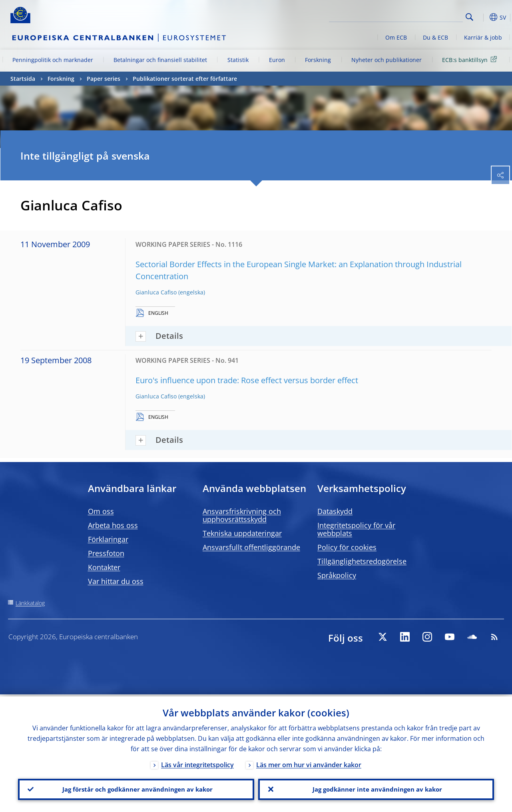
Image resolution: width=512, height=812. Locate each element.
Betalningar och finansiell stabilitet (160, 60)
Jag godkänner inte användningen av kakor (376, 788)
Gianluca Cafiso (156, 292)
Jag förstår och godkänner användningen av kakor (136, 788)
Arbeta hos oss (113, 525)
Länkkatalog (30, 603)
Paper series (104, 79)
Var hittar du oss (116, 581)
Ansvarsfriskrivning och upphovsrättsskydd (242, 515)
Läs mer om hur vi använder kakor (309, 763)
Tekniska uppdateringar (242, 533)
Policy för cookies (347, 547)
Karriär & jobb (483, 37)
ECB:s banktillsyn (471, 59)
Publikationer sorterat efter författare (185, 79)
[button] (482, 17)
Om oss (101, 511)
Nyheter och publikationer (386, 60)
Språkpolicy (337, 575)
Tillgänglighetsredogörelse (362, 561)
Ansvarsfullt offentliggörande (251, 547)
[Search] (423, 16)
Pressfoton (106, 553)
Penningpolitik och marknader (53, 60)
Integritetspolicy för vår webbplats (356, 529)
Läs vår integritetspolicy (197, 763)
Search (469, 17)
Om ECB (396, 37)
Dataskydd (335, 511)
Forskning (318, 60)
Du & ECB (435, 37)
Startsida (23, 79)
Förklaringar (108, 539)
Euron (277, 60)
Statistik (238, 60)
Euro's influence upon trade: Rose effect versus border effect (247, 380)
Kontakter (104, 567)
